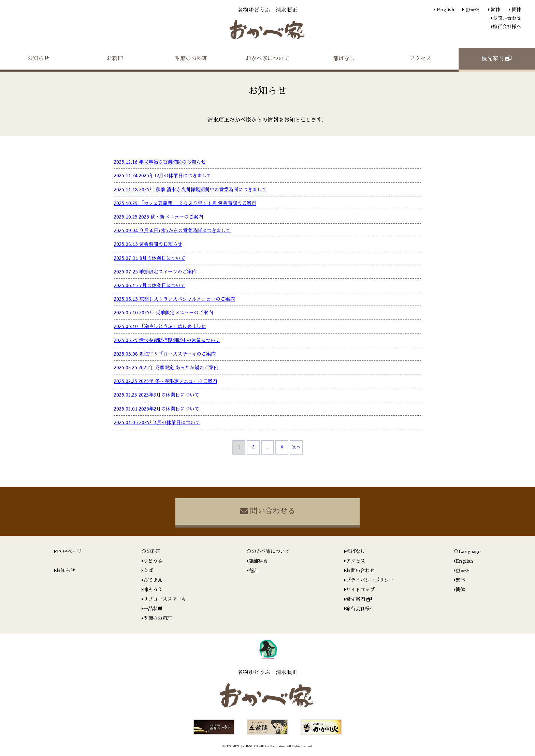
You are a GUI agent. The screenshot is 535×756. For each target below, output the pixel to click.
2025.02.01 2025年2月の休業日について (157, 409)
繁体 (495, 10)
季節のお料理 (191, 59)
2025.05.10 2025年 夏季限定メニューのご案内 (163, 313)
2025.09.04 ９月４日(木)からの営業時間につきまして (172, 231)
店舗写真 (258, 561)
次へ (296, 447)
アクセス (420, 59)
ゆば (148, 570)
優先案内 (497, 58)
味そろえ (153, 590)
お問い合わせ (507, 18)
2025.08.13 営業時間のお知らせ (148, 244)
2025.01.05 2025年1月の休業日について (157, 423)
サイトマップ (360, 590)
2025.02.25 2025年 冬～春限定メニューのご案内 (165, 381)
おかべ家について (267, 59)
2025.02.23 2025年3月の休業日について (157, 395)
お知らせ (38, 59)
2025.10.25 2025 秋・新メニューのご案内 (158, 217)
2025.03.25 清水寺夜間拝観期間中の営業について (167, 340)
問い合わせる (268, 511)
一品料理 (153, 609)
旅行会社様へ (507, 27)
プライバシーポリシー (370, 580)
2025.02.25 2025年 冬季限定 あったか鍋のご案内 (166, 368)
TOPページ (69, 551)
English (445, 10)
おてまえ (153, 580)
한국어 (472, 10)
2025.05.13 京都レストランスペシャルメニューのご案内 (174, 299)
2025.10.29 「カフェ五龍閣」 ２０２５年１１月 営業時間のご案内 (185, 203)
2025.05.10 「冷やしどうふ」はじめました (160, 326)
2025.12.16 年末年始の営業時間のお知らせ (160, 162)
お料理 (115, 59)
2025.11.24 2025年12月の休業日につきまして (163, 176)
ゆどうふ (153, 561)
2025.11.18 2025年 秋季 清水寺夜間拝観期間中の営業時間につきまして (190, 190)
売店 (253, 570)
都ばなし (344, 59)
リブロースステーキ (165, 599)
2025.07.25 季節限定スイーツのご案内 (155, 272)
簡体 (516, 10)
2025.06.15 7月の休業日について (150, 285)
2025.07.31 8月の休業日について (150, 258)
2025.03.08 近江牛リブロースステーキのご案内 (165, 354)
